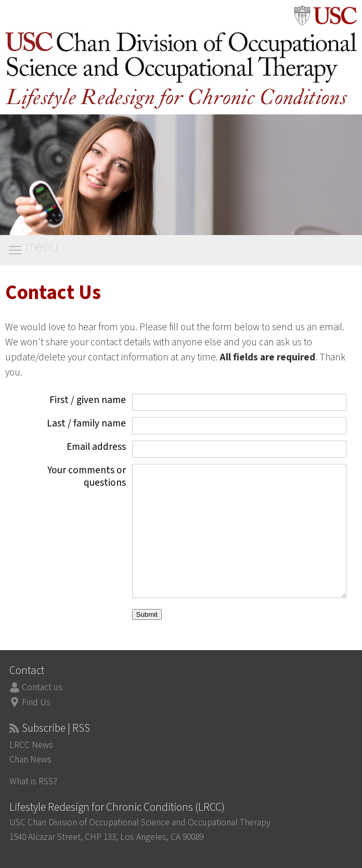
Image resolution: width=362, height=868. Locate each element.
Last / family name (86, 423)
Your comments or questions (87, 476)
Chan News (30, 760)
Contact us (42, 687)
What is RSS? (33, 781)
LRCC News (31, 745)
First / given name (88, 400)
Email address (96, 447)
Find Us (36, 702)
